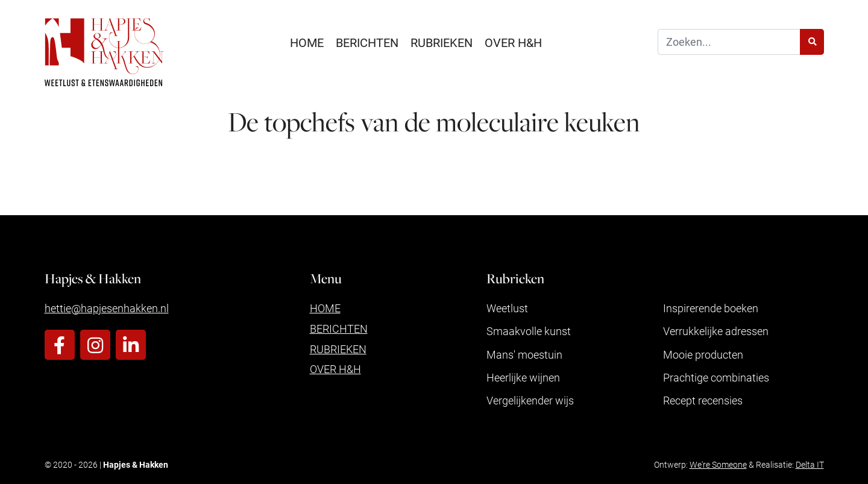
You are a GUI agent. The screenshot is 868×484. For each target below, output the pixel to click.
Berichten (367, 42)
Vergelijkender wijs (530, 400)
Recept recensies (703, 400)
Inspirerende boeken (711, 308)
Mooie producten (703, 354)
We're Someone (718, 464)
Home (307, 42)
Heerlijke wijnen (523, 377)
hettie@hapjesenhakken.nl (107, 308)
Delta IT (810, 464)
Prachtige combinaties (716, 377)
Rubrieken (442, 42)
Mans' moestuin (524, 354)
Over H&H (513, 42)
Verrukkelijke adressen (716, 331)
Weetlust (507, 308)
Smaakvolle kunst (529, 331)
